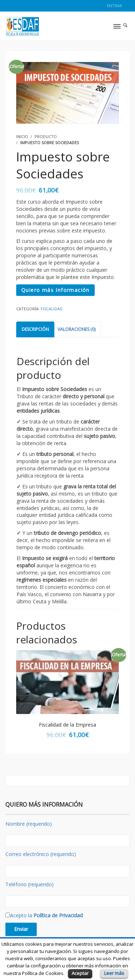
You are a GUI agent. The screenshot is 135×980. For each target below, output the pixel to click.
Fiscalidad (52, 309)
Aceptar (80, 973)
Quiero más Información (55, 290)
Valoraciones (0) (76, 329)
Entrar (114, 6)
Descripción (35, 329)
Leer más (114, 973)
